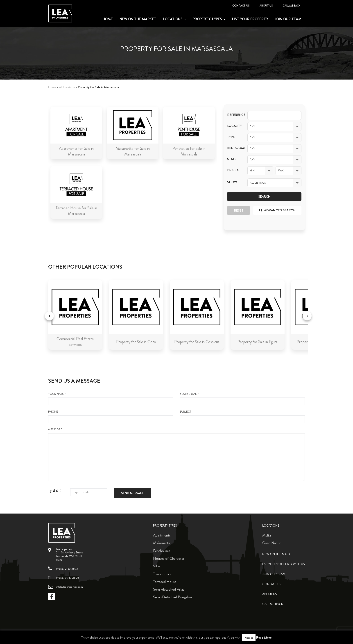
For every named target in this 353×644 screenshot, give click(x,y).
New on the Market (138, 19)
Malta (267, 535)
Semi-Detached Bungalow (173, 597)
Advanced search (277, 210)
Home (108, 19)
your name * (111, 399)
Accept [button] (249, 638)
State (232, 159)
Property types (207, 19)
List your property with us (284, 564)
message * (176, 454)
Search (264, 196)
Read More (264, 637)
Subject (242, 416)
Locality (234, 126)
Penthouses (162, 551)
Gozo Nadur (271, 543)
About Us (266, 6)
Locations (173, 19)
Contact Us (241, 6)
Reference (234, 115)
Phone (111, 416)
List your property (250, 19)
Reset (239, 210)
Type (231, 137)
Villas (157, 566)
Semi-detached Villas (169, 589)
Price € (233, 170)
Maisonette (162, 543)
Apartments (162, 535)
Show (232, 182)
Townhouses (162, 574)
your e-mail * (242, 399)
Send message (133, 493)
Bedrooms (234, 148)
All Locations (67, 87)
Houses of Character (169, 558)
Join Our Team (288, 19)
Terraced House (165, 582)
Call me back (292, 6)
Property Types (165, 526)
